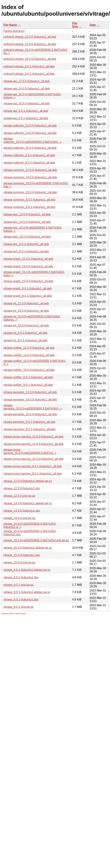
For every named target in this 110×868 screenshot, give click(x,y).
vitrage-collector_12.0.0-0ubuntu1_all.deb (30, 126)
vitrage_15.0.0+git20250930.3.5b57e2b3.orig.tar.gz (36, 540)
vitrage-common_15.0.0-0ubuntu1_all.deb (30, 192)
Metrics (12, 613)
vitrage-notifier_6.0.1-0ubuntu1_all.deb (28, 377)
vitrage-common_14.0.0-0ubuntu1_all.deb (30, 177)
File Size (75, 25)
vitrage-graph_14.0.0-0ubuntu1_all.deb (28, 266)
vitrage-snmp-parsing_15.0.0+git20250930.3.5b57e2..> (30, 451)
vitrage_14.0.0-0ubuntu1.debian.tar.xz (28, 503)
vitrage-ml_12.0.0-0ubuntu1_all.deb (26, 303)
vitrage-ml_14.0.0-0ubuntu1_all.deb (26, 311)
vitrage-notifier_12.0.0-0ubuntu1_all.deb (29, 348)
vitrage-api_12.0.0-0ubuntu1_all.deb (27, 81)
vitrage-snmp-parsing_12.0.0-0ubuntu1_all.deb (33, 437)
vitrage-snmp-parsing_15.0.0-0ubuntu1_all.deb (33, 459)
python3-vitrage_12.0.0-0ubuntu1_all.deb (30, 37)
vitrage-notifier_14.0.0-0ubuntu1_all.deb (29, 355)
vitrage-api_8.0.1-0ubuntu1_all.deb (26, 118)
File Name (10, 25)
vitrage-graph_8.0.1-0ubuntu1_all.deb (28, 296)
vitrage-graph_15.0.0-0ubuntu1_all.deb (28, 281)
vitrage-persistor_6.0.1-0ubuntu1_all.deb (29, 422)
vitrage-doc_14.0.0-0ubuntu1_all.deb (27, 222)
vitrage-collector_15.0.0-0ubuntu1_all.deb (30, 148)
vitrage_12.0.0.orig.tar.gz (19, 496)
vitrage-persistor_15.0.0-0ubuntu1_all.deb (30, 414)
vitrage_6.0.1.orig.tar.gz (19, 585)
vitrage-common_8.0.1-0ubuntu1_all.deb (29, 207)
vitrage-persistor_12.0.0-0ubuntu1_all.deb (30, 392)
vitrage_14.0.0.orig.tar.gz (19, 518)
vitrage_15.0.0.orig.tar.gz (19, 562)
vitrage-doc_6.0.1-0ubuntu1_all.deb (26, 244)
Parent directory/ (14, 31)
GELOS (23, 613)
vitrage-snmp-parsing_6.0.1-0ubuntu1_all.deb (33, 466)
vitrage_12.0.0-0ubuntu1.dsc (22, 488)
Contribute (5, 613)
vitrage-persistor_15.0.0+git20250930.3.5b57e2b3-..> (33, 407)
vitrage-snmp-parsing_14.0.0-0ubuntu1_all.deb (33, 444)
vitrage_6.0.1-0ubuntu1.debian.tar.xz (27, 570)
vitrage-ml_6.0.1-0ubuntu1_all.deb (25, 333)
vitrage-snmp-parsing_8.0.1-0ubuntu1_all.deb (33, 474)
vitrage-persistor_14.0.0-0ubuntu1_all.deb (30, 400)
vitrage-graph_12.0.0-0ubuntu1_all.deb (28, 259)
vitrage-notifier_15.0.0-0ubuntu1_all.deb (29, 370)
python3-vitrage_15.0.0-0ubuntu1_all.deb (30, 59)
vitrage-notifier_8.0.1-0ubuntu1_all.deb (28, 385)
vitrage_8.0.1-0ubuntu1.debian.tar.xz (27, 592)
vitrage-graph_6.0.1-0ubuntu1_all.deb (28, 288)
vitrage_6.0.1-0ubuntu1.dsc (21, 577)
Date (93, 25)
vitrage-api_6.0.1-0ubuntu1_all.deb (26, 111)
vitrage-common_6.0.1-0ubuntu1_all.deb (29, 200)
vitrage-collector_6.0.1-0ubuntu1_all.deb (29, 155)
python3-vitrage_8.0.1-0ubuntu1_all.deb (29, 74)
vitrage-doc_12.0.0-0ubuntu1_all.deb (27, 214)
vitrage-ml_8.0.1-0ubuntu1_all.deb (25, 340)
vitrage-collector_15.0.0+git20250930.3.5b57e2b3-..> (33, 140)
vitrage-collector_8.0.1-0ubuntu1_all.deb (29, 163)
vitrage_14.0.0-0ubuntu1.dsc (22, 511)
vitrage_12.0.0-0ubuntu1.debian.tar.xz (28, 481)
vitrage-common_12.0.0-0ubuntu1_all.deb (30, 170)
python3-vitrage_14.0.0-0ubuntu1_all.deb (30, 44)
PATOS (18, 613)
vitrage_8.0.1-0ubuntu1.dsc (21, 599)
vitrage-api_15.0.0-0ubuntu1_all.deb (27, 103)
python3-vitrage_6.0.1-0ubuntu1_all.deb (29, 66)
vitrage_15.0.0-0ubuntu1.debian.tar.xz (28, 548)
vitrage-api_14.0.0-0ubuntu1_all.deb (27, 89)
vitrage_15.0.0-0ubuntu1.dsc (22, 555)
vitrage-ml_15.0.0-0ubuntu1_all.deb (26, 325)
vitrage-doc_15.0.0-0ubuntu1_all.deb (27, 237)
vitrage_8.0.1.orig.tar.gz (19, 607)
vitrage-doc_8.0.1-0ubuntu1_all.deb (26, 251)
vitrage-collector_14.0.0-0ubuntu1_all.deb (30, 133)
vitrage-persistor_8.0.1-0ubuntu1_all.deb (29, 429)
